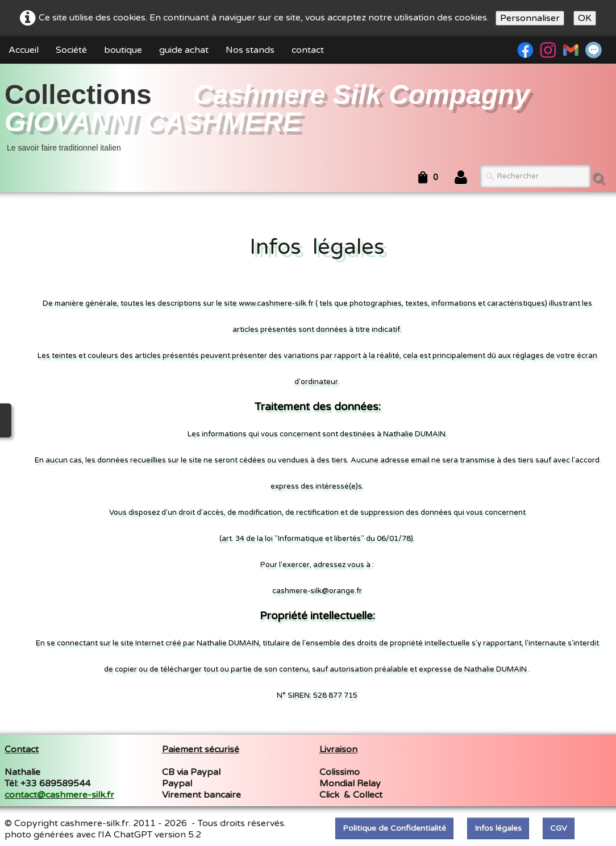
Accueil (24, 50)
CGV (559, 828)
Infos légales (498, 828)
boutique (123, 50)
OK (585, 18)
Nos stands (250, 50)
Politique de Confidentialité (394, 828)
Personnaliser (530, 18)
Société (71, 50)
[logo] (308, 116)
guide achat (184, 50)
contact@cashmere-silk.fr (59, 795)
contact (308, 50)
